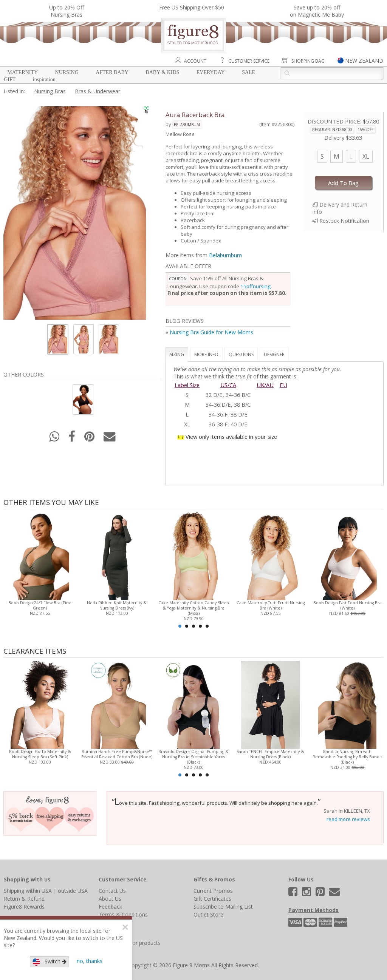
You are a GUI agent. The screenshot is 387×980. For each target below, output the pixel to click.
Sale (248, 72)
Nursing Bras (50, 91)
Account (195, 61)
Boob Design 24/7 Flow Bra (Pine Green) (40, 605)
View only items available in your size (231, 437)
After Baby (112, 72)
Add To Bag (343, 183)
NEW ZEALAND (364, 61)
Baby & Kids (162, 72)
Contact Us (112, 891)
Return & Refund (24, 899)
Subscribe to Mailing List (223, 907)
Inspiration (44, 79)
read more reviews (348, 819)
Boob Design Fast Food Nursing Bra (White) (347, 605)
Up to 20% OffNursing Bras (67, 11)
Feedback (110, 907)
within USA (39, 891)
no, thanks (90, 961)
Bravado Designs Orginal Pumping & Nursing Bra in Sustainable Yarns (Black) (193, 757)
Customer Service (249, 61)
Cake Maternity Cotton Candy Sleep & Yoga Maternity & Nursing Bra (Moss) (194, 608)
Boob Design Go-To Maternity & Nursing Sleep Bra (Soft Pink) (40, 754)
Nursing (67, 72)
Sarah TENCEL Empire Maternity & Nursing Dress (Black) (270, 754)
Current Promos (213, 891)
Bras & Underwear (98, 91)
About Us (110, 899)
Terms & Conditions (123, 914)
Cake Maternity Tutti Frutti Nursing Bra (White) (270, 605)
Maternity (22, 72)
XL (366, 156)
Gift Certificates (212, 899)
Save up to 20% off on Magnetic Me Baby (317, 11)
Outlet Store (208, 914)
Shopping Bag (308, 61)
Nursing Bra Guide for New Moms (211, 332)
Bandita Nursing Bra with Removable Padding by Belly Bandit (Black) (347, 757)
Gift (10, 79)
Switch (50, 962)
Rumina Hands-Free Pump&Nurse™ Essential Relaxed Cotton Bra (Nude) (117, 754)
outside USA (73, 891)
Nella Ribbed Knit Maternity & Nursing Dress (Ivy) (117, 605)
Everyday (211, 72)
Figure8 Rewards (24, 907)
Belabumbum (187, 125)
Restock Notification (344, 221)
